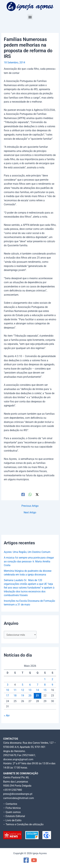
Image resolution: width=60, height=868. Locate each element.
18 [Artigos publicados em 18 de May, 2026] (15, 696)
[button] (30, 17)
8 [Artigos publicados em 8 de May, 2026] (45, 685)
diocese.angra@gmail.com (18, 759)
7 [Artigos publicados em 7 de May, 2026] (38, 685)
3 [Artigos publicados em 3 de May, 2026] (8, 685)
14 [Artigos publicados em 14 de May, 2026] (37, 690)
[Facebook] (23, 494)
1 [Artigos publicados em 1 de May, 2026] (45, 679)
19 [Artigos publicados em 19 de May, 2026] (23, 696)
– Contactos (10, 804)
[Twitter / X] (37, 494)
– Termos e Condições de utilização (23, 824)
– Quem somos (12, 812)
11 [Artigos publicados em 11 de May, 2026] (15, 690)
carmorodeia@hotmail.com (19, 798)
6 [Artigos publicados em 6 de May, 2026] (30, 685)
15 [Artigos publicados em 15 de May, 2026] (45, 690)
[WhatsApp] (30, 494)
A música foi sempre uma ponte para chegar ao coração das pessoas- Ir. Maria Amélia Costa (29, 561)
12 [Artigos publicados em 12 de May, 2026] (23, 690)
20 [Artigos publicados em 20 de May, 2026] (30, 696)
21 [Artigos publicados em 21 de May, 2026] (37, 696)
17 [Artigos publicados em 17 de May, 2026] (8, 696)
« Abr (7, 716)
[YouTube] (34, 860)
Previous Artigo (30, 506)
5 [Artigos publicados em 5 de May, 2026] (22, 685)
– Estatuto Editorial (14, 816)
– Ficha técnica (12, 808)
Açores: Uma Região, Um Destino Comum (27, 552)
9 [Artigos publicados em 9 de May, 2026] (52, 685)
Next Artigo (30, 513)
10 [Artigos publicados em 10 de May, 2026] (8, 690)
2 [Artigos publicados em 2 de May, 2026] (52, 679)
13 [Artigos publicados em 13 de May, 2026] (30, 690)
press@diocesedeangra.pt (18, 794)
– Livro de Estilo (12, 820)
